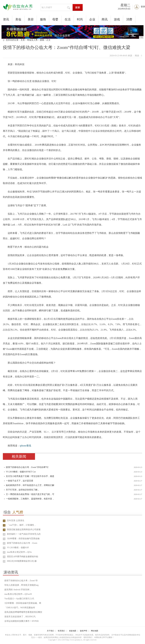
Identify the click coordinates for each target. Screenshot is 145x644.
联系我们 (61, 631)
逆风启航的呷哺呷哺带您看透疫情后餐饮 (23, 612)
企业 (92, 19)
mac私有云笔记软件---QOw (19, 552)
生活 (68, 19)
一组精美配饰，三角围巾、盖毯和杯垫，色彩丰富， (30, 499)
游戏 (117, 19)
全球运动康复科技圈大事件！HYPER (21, 621)
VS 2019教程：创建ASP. (18, 548)
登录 (143, 7)
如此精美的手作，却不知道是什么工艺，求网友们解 (30, 485)
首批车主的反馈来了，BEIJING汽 (20, 617)
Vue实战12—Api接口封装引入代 (19, 599)
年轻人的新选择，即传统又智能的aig (21, 585)
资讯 (6, 19)
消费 (129, 19)
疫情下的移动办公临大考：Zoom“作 (21, 581)
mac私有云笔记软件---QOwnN (18, 594)
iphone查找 (25, 446)
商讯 (105, 19)
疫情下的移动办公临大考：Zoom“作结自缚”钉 (27, 467)
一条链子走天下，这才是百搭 (20, 481)
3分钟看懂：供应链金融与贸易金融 (23, 539)
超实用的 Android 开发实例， (18, 590)
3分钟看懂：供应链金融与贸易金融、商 (23, 603)
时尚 (80, 19)
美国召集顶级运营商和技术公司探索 (24, 530)
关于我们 (50, 631)
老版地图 (73, 631)
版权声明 (84, 631)
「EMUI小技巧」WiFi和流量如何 (20, 608)
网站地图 (95, 631)
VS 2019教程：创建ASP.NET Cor (21, 472)
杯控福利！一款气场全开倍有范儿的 (24, 534)
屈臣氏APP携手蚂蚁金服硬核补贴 (23, 557)
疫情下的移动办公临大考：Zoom (22, 543)
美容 (31, 19)
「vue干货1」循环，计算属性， (22, 525)
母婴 (55, 19)
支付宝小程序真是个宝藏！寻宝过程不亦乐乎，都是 (30, 476)
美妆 (18, 19)
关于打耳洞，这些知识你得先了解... (22, 490)
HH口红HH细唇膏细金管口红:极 (22, 561)
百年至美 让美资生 (16, 521)
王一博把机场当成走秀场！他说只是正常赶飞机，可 (30, 494)
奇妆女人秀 (32, 40)
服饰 (43, 19)
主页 (23, 40)
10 (4, 561)
